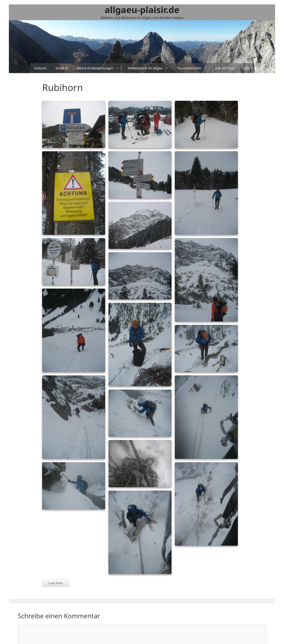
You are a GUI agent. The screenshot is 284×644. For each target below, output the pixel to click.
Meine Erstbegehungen (100, 68)
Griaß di (62, 68)
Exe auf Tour (225, 68)
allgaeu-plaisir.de (142, 10)
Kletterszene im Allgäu (150, 68)
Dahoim (40, 68)
